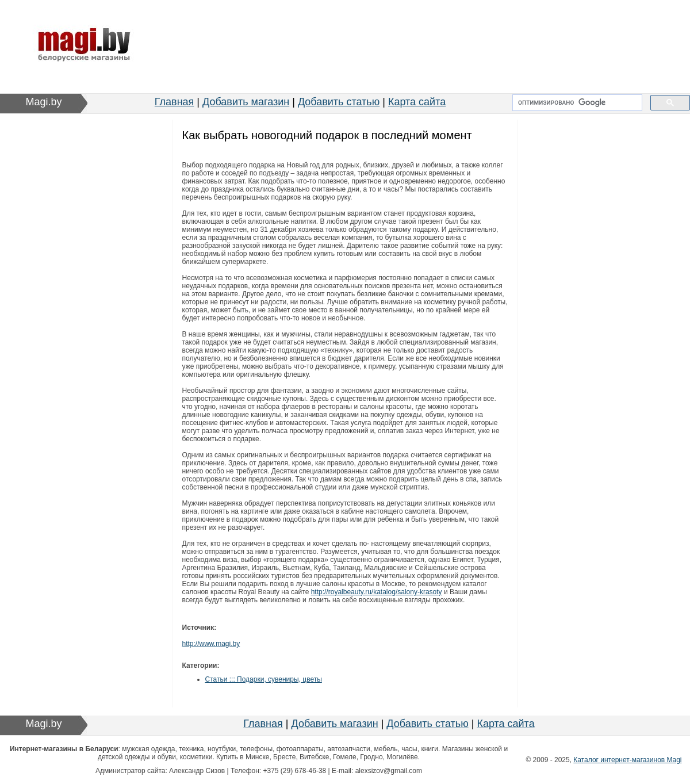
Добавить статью (339, 102)
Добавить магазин (246, 102)
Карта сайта (417, 102)
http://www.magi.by (211, 644)
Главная (175, 102)
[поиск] (576, 103)
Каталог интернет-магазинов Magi (627, 760)
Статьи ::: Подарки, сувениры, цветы (264, 679)
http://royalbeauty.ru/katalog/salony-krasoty (377, 592)
